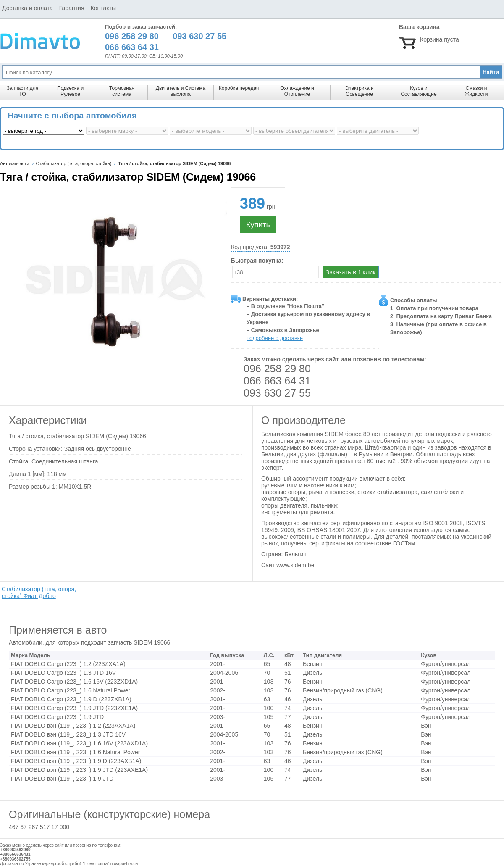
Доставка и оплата (28, 8)
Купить (258, 225)
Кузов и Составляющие (419, 91)
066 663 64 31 (277, 381)
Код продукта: (261, 247)
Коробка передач (239, 88)
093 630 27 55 (277, 393)
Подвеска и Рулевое (70, 91)
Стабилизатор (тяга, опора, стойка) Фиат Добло (39, 592)
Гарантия (72, 8)
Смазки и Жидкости (476, 91)
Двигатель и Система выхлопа (181, 91)
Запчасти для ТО (22, 91)
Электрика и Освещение (359, 91)
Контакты (103, 8)
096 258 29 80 (277, 369)
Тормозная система (122, 91)
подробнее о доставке (275, 338)
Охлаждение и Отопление (297, 91)
